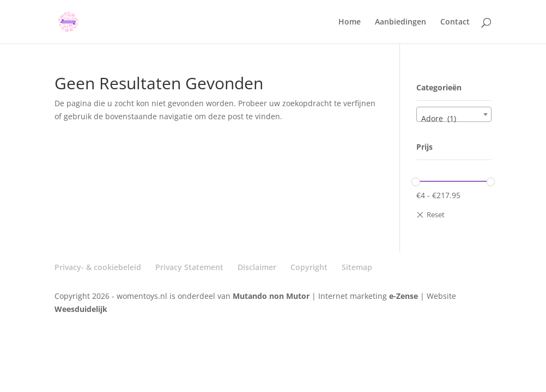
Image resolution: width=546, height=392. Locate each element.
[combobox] (454, 114)
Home (350, 22)
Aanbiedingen (401, 22)
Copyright (309, 267)
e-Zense (404, 296)
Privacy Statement (189, 267)
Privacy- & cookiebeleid (98, 267)
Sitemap (357, 267)
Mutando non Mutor (272, 296)
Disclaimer (257, 267)
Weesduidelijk (81, 309)
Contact (455, 22)
